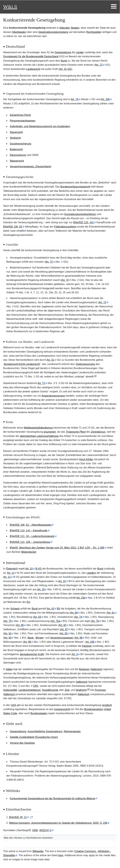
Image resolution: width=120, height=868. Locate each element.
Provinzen (100, 690)
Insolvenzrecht (62, 709)
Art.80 (20, 625)
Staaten (75, 28)
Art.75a (56, 621)
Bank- (31, 638)
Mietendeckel (29, 552)
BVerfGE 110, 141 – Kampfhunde (29, 531)
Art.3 (75, 654)
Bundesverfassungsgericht (75, 187)
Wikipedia (38, 851)
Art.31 (50, 360)
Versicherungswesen (62, 638)
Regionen (84, 669)
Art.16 (41, 589)
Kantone (87, 646)
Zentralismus (98, 432)
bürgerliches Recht (20, 115)
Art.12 (7, 577)
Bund (64, 61)
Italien (9, 669)
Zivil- (67, 690)
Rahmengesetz (72, 731)
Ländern (91, 573)
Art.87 (64, 629)
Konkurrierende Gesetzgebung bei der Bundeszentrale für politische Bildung (52, 798)
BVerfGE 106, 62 (13, 227)
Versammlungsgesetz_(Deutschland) (30, 166)
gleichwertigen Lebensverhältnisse (39, 436)
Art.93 (8, 638)
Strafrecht (15, 138)
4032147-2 (45, 830)
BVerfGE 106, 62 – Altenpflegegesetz (31, 525)
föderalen (65, 28)
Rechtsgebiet (94, 32)
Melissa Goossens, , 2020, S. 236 (58, 823)
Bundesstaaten (39, 713)
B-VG (38, 569)
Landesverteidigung (30, 690)
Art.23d (81, 598)
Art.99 (27, 642)
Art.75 (8, 621)
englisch (107, 705)
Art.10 (29, 569)
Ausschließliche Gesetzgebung (45, 731)
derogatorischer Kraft (32, 654)
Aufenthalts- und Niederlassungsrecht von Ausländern (40, 126)
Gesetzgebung (63, 52)
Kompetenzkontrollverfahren (80, 214)
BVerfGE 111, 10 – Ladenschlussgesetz (32, 536)
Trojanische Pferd (76, 432)
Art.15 (62, 581)
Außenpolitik (10, 690)
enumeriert (50, 432)
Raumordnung (18, 155)
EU (28, 602)
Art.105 (105, 99)
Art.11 (11, 573)
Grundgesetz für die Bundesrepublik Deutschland (31, 56)
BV (59, 609)
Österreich (12, 569)
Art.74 (75, 99)
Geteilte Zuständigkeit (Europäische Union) (34, 737)
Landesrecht (33, 69)
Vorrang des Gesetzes (22, 743)
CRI (35, 686)
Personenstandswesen (23, 121)
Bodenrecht (16, 149)
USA (13, 705)
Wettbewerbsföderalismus (38, 428)
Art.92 (64, 633)
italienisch (97, 669)
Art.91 (8, 633)
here (61, 855)
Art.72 (99, 65)
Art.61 (111, 613)
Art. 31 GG (65, 69)
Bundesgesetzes (94, 709)
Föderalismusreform (65, 227)
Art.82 (63, 625)
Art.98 (79, 638)
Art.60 (74, 613)
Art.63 (37, 617)
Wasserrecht (17, 161)
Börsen (40, 638)
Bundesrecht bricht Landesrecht (22, 364)
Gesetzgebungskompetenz (53, 32)
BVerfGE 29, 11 (18, 817)
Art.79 (95, 621)
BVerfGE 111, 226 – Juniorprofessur (30, 542)
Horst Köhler (86, 459)
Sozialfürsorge (50, 690)
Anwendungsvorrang (53, 396)
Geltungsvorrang (86, 364)
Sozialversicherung (20, 144)
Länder (80, 52)
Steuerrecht (16, 132)
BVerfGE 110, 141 (84, 222)
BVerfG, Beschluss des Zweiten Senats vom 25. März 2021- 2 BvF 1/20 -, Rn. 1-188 (57, 548)
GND (35, 830)
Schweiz (15, 609)
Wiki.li (10, 7)
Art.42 (51, 609)
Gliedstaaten (19, 32)
